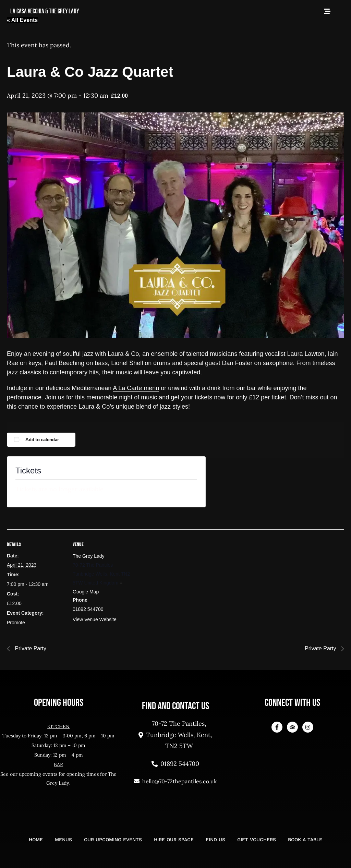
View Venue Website (95, 619)
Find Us (215, 840)
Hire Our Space (174, 840)
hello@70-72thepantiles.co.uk (175, 781)
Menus (63, 840)
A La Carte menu (136, 388)
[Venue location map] (175, 577)
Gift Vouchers (257, 840)
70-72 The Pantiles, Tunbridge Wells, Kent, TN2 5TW (175, 735)
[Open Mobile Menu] (327, 11)
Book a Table (305, 840)
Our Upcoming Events (113, 840)
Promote (16, 623)
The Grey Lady (89, 556)
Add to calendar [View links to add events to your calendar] (42, 439)
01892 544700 (175, 764)
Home (36, 840)
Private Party (30, 648)
